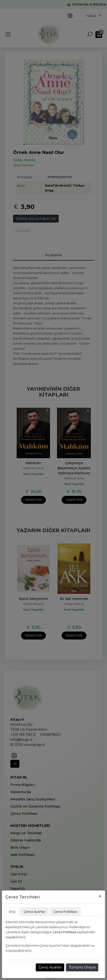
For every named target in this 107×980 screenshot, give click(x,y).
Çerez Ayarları (50, 967)
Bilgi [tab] (12, 912)
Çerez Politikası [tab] (65, 912)
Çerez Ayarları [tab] (35, 912)
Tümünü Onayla (82, 967)
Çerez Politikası (64, 932)
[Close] (100, 896)
